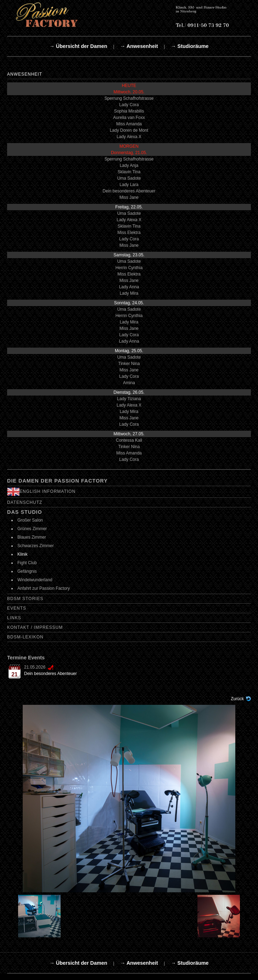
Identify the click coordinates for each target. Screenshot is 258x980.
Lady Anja (129, 165)
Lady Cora (129, 105)
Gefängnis (27, 571)
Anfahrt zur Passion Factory (44, 588)
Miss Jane (129, 197)
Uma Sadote (129, 178)
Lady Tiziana (129, 399)
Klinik (23, 554)
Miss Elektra (129, 233)
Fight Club (27, 563)
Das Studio (25, 512)
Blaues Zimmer (32, 537)
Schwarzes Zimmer (36, 546)
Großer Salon (30, 520)
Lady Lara (129, 185)
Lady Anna (129, 287)
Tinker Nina (129, 364)
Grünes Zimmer (32, 529)
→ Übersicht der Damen (78, 46)
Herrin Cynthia (129, 268)
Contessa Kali (129, 440)
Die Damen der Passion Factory (57, 481)
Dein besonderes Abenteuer (129, 191)
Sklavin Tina (129, 172)
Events (17, 608)
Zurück (237, 699)
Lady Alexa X (129, 137)
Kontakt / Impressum (35, 627)
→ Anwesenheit (139, 46)
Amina (129, 383)
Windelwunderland (35, 580)
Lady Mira (129, 293)
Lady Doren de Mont (129, 130)
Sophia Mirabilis (129, 111)
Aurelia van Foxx (129, 118)
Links (14, 618)
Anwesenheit (25, 74)
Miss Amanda (129, 124)
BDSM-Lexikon (25, 637)
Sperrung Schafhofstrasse (129, 98)
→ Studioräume (190, 46)
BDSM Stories (25, 599)
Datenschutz (25, 502)
